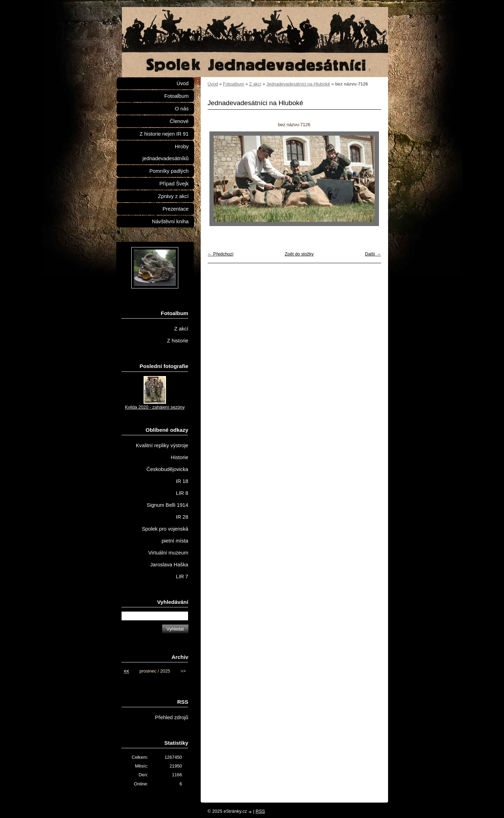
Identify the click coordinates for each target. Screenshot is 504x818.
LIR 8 (182, 493)
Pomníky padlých (169, 171)
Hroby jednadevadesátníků (166, 152)
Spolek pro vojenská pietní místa (165, 535)
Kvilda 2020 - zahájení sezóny (155, 407)
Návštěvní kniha (170, 221)
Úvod (213, 84)
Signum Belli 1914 (168, 505)
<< (127, 671)
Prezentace (175, 209)
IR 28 (182, 517)
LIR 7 (182, 577)
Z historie (178, 341)
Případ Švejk (174, 184)
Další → (373, 254)
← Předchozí (221, 254)
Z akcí (255, 84)
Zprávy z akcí (173, 196)
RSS (260, 811)
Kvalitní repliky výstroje (162, 445)
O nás (182, 109)
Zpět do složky (299, 254)
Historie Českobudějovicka (167, 463)
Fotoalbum (234, 84)
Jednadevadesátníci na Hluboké (298, 84)
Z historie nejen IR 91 (164, 134)
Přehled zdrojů (172, 717)
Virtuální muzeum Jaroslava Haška (168, 559)
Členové (179, 121)
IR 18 (182, 481)
